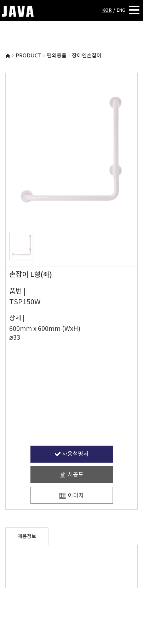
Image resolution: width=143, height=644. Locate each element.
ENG (121, 10)
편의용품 (57, 56)
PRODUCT (28, 56)
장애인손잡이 (87, 56)
